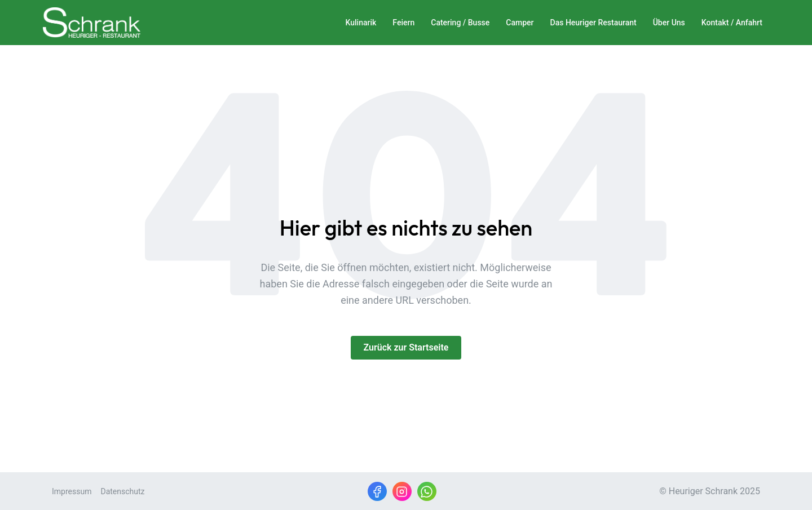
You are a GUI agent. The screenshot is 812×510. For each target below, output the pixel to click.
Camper (520, 23)
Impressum (72, 491)
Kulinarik (361, 23)
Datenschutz (122, 491)
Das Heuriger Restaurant (593, 23)
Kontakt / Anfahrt (732, 23)
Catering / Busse (460, 23)
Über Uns (669, 23)
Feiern (403, 23)
